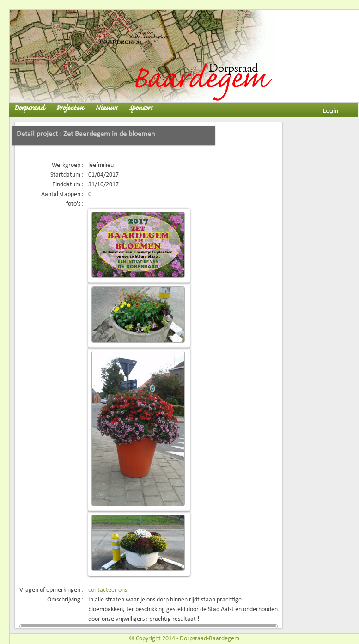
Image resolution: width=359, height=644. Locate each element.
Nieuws (106, 108)
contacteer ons (108, 590)
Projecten (70, 108)
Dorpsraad (29, 108)
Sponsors (141, 108)
